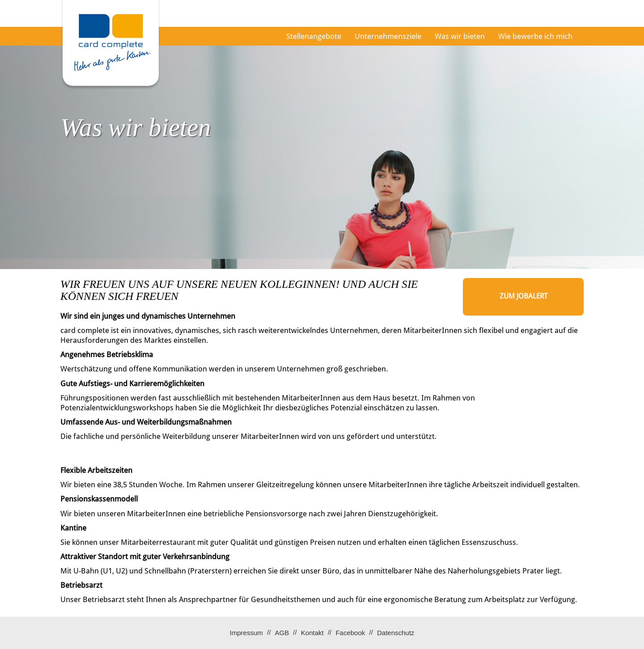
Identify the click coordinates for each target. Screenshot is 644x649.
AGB (282, 633)
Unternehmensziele (388, 36)
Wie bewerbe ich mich (535, 36)
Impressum (246, 633)
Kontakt (312, 633)
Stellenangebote (314, 36)
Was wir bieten (460, 36)
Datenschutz (396, 633)
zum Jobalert (523, 296)
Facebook (350, 633)
